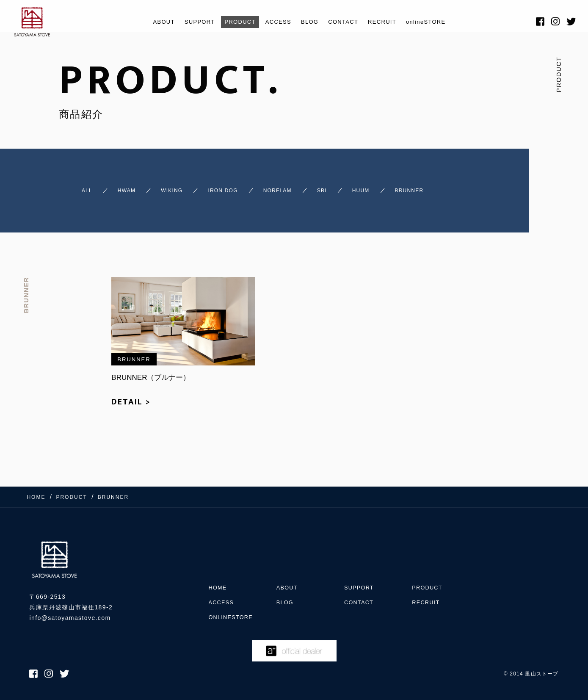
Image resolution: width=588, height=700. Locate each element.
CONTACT (348, 22)
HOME (218, 577)
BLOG (311, 22)
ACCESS (276, 22)
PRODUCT (233, 22)
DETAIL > (131, 407)
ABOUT (148, 22)
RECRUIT (391, 22)
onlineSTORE (440, 22)
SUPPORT (188, 22)
